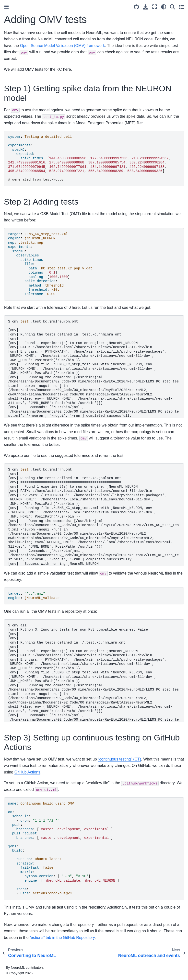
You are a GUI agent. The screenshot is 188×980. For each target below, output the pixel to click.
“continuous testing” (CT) (119, 759)
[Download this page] (146, 7)
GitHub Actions (27, 772)
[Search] (172, 7)
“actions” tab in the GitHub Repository (62, 938)
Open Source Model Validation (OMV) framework (63, 46)
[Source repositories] (136, 7)
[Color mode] (164, 7)
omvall (93, 673)
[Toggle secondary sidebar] (182, 7)
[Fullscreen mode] (155, 7)
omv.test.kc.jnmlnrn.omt (93, 517)
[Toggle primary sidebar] (6, 7)
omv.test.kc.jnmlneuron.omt (94, 369)
